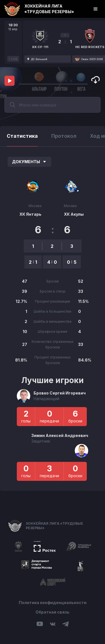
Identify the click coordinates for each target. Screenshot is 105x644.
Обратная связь (53, 612)
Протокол (64, 136)
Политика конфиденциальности (53, 603)
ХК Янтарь (30, 214)
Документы (29, 162)
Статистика (22, 136)
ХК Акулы (74, 214)
